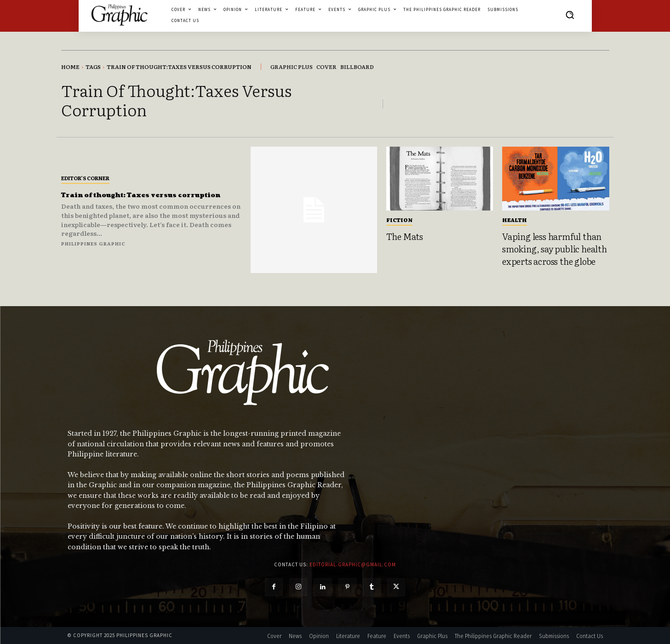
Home (70, 67)
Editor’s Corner (85, 173)
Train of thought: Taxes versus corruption (138, 195)
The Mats (405, 236)
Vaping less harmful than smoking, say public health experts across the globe (555, 248)
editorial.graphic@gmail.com (353, 564)
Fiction (399, 220)
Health (515, 220)
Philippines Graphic (93, 248)
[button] (570, 15)
